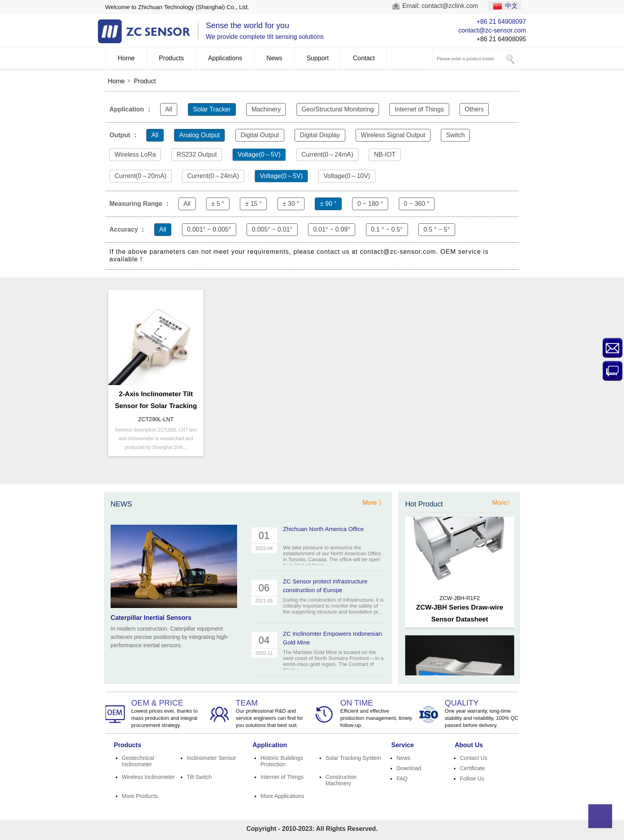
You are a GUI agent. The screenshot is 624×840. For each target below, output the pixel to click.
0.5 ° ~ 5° (437, 229)
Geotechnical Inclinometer (138, 761)
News (274, 58)
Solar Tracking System (353, 758)
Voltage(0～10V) (347, 176)
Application (270, 745)
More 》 (374, 503)
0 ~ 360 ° (417, 204)
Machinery (266, 109)
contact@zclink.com (450, 6)
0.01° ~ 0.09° (332, 229)
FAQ (402, 779)
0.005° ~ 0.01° (272, 229)
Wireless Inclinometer (148, 777)
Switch (455, 135)
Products (171, 58)
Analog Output (199, 135)
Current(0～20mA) (141, 176)
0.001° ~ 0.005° (209, 229)
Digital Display (320, 135)
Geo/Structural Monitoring (338, 109)
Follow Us (472, 779)
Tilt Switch (199, 777)
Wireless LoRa (135, 154)
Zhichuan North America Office (323, 529)
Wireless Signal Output (393, 135)
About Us (469, 745)
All (169, 109)
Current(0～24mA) (327, 154)
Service (403, 745)
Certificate (472, 768)
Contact (364, 58)
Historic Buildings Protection (282, 761)
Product (145, 81)
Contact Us (474, 758)
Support (318, 58)
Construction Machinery (341, 780)
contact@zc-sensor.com (492, 30)
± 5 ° (218, 204)
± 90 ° (328, 204)
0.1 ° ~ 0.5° (387, 229)
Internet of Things (419, 109)
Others (474, 109)
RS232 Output (196, 154)
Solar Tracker (212, 109)
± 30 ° (291, 204)
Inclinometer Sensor (212, 758)
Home (126, 58)
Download (409, 768)
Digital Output (260, 135)
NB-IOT (385, 154)
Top (600, 816)
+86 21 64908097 (501, 22)
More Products (140, 796)
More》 (503, 503)
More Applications (282, 796)
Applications (225, 58)
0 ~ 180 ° (370, 204)
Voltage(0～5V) (259, 154)
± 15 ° (253, 204)
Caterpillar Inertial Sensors (151, 618)
